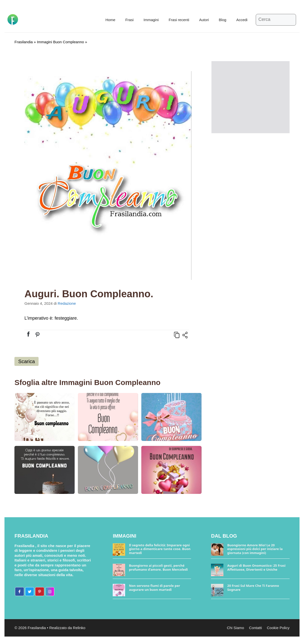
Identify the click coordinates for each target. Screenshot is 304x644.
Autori (204, 20)
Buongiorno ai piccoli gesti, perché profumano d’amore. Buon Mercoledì (158, 567)
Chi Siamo (235, 628)
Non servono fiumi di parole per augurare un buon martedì (154, 588)
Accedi (242, 20)
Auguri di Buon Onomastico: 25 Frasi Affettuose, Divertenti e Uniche (256, 567)
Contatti (255, 628)
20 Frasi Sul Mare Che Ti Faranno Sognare (253, 588)
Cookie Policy (278, 628)
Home (110, 20)
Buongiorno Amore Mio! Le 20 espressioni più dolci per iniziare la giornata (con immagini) (255, 549)
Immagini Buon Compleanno (60, 42)
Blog (223, 20)
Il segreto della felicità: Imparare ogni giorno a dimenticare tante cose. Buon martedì (160, 549)
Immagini (151, 20)
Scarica (26, 361)
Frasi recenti (179, 20)
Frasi (129, 20)
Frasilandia (24, 42)
